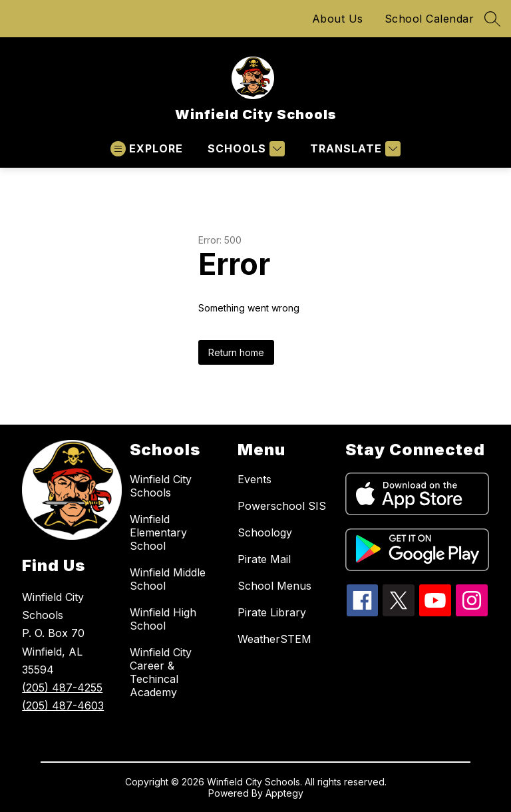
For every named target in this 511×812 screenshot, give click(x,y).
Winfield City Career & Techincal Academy (161, 672)
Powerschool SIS (282, 506)
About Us (338, 19)
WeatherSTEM (274, 639)
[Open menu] (147, 149)
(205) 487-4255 (62, 688)
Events (255, 479)
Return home (236, 352)
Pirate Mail (264, 559)
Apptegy (284, 793)
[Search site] (492, 19)
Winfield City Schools (161, 486)
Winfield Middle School (168, 579)
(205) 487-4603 (63, 706)
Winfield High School (163, 619)
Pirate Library (272, 612)
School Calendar (429, 19)
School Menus (274, 586)
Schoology (265, 532)
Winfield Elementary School (158, 532)
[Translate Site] (354, 149)
